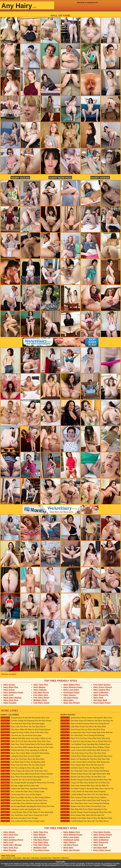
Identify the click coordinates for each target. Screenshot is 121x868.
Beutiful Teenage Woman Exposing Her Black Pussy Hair (86, 780)
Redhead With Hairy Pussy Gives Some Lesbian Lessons (26, 738)
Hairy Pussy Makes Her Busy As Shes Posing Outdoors (25, 729)
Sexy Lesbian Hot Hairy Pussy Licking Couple (22, 792)
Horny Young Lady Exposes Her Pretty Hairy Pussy (24, 771)
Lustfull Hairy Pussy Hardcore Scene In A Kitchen (24, 803)
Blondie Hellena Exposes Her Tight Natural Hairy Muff (85, 774)
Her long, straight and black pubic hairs (20, 786)
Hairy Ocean (20, 178)
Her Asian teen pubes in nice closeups (19, 818)
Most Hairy (69, 700)
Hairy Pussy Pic (101, 695)
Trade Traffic (61, 862)
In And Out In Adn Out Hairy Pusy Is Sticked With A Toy (86, 741)
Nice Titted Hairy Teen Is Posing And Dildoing (82, 735)
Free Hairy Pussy (42, 703)
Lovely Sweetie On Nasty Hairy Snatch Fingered (83, 792)
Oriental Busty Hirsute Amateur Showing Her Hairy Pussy (86, 718)
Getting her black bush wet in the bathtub (20, 756)
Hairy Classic (70, 695)
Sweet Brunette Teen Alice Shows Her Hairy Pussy (24, 800)
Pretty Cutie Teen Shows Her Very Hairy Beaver (23, 727)
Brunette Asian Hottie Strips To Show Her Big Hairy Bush (86, 818)
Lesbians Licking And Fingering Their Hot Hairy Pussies (26, 721)
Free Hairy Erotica (102, 685)
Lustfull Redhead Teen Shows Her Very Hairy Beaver (85, 794)
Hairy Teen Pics (41, 685)
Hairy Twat (98, 697)
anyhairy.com (111, 865)
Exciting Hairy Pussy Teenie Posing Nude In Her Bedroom (86, 732)
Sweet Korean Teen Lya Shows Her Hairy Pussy (83, 729)
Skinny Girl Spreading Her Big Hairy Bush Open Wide (85, 759)
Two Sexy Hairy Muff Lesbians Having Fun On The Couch (27, 747)
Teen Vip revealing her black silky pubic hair (22, 768)
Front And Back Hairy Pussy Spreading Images (23, 724)
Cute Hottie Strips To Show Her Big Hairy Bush (23, 762)
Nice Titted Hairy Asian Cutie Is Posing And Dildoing (85, 771)
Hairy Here (26, 858)
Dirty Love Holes (71, 690)
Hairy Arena (100, 178)
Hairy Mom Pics (60, 178)
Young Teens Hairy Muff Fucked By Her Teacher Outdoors (27, 774)
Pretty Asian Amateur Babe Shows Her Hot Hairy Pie (85, 786)
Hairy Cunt (8, 695)
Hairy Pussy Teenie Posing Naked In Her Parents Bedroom (27, 744)
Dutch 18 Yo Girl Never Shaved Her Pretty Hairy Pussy (25, 741)
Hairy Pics (65, 858)
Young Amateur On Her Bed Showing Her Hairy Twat (25, 718)
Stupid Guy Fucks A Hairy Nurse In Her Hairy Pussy (25, 732)
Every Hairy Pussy (102, 703)
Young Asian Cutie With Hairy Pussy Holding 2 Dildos (85, 747)
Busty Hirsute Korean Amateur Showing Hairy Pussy (25, 777)
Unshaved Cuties (72, 692)
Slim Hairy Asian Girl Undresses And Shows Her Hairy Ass (87, 721)
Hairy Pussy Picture (103, 687)
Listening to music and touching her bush (20, 809)
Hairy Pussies (10, 703)
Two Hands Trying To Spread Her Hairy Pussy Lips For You (87, 789)
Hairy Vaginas (40, 690)
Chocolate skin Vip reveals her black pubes (21, 735)
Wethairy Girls (40, 700)
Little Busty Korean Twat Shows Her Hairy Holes (83, 727)
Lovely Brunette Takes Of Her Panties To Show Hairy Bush (27, 812)
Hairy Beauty (40, 687)
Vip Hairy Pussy (71, 697)
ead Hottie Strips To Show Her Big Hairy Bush (82, 768)
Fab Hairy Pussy (41, 692)
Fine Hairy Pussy (41, 697)
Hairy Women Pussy (73, 687)
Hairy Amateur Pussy (13, 692)
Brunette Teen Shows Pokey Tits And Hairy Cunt (83, 777)
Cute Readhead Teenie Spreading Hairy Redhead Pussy (85, 744)
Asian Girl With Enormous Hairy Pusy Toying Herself (85, 724)
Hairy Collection (101, 692)
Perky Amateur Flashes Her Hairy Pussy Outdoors (83, 797)
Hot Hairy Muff (100, 700)
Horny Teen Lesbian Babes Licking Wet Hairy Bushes (25, 753)
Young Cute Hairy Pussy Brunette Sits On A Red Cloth (85, 783)
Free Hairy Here (41, 695)
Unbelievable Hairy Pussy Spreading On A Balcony (24, 750)
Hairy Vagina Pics (102, 690)
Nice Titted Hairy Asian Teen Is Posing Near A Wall (24, 815)
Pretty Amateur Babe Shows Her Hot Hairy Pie (82, 765)
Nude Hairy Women (13, 697)
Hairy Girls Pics (11, 700)
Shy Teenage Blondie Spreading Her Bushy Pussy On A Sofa (27, 783)
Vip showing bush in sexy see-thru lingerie (21, 794)
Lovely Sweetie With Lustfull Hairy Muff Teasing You (85, 750)
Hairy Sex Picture (72, 703)
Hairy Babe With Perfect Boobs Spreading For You (84, 809)
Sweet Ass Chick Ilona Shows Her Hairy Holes (22, 759)
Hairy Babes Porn (72, 685)
